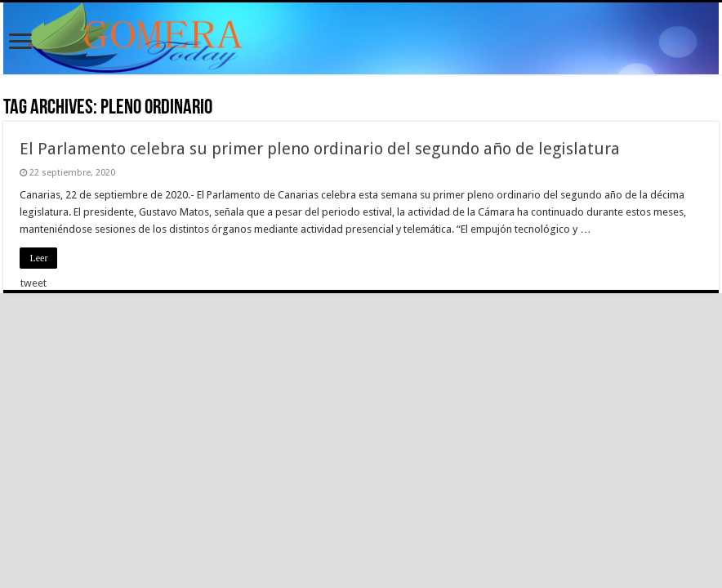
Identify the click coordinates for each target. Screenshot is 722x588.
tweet (33, 283)
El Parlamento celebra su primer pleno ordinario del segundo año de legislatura (320, 149)
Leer (38, 258)
